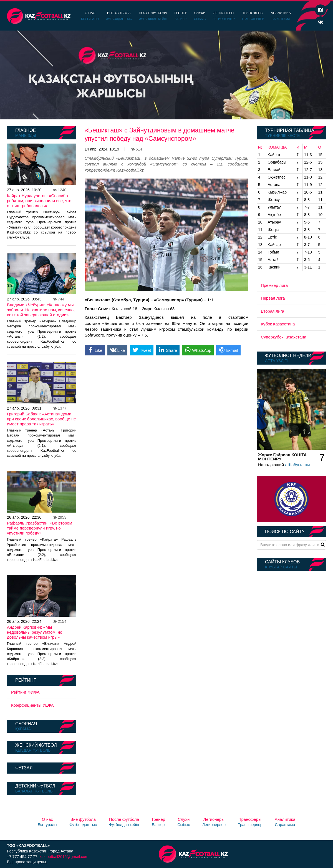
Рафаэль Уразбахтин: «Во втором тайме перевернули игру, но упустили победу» (40, 528)
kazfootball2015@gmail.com (64, 857)
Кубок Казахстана (278, 324)
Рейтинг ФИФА (25, 692)
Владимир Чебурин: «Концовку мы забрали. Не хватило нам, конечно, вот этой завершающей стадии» (41, 310)
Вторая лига (273, 311)
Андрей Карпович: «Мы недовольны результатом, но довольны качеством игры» (35, 632)
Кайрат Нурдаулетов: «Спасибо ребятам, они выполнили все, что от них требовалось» (39, 201)
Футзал (24, 768)
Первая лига (273, 298)
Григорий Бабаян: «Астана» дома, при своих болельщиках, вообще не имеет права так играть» (41, 419)
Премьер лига (274, 285)
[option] (167, 75)
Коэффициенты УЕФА (32, 705)
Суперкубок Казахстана (284, 337)
